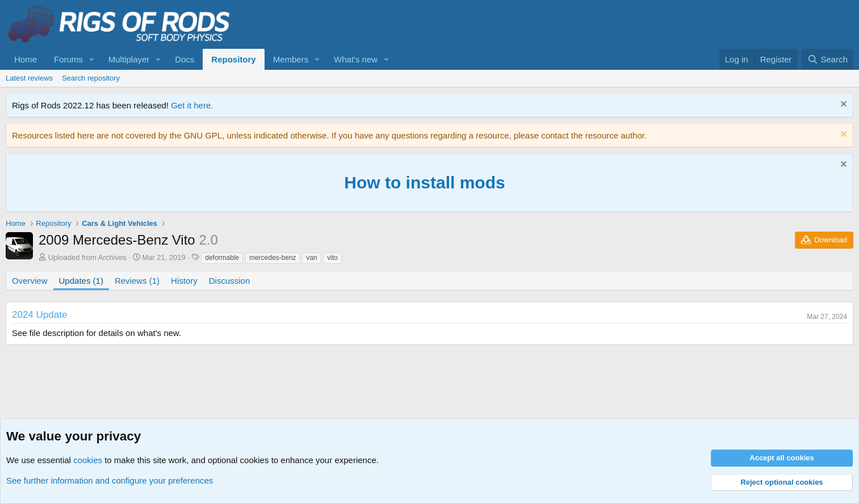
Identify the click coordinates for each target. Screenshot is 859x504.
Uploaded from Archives (87, 257)
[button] (92, 59)
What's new (356, 59)
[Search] (827, 59)
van (311, 258)
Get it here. (192, 105)
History (184, 281)
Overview (30, 281)
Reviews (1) (137, 281)
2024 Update (39, 315)
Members (291, 59)
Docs (185, 59)
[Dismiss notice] (842, 105)
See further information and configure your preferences (110, 480)
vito (332, 258)
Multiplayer (129, 59)
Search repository (91, 78)
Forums (68, 59)
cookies (88, 460)
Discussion (230, 281)
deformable (222, 258)
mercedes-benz (273, 258)
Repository (233, 59)
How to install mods (424, 182)
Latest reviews (29, 78)
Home (26, 59)
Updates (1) (81, 281)
